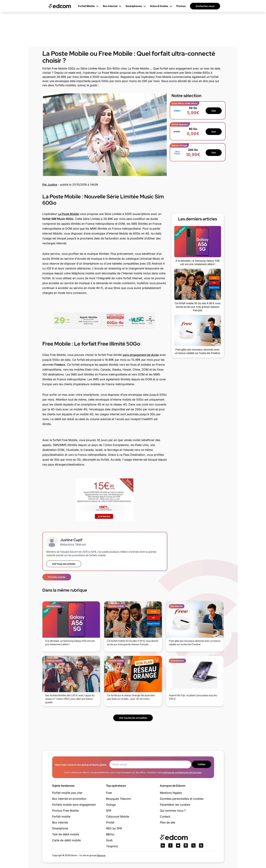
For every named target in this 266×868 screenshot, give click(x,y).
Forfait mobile (61, 816)
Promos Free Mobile (65, 811)
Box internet (60, 822)
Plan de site (168, 822)
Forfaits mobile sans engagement (74, 805)
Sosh (109, 840)
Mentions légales (171, 793)
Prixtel (110, 822)
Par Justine (50, 185)
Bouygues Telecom (119, 799)
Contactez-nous (205, 6)
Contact (165, 816)
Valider (202, 764)
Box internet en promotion (69, 799)
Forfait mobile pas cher (67, 793)
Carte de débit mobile (66, 840)
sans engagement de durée (141, 355)
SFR (109, 811)
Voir (214, 111)
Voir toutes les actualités (133, 718)
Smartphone (60, 828)
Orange (111, 805)
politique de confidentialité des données (182, 772)
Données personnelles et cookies (182, 799)
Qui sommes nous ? (173, 811)
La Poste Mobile (68, 214)
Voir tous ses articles (64, 564)
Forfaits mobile (57, 577)
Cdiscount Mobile (118, 816)
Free (109, 793)
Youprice (112, 846)
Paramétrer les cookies (175, 805)
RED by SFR (114, 828)
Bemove (101, 855)
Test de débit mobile (66, 834)
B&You (110, 834)
